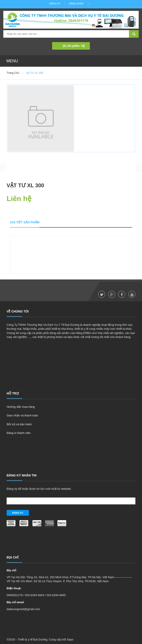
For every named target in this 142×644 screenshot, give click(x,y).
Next (139, 168)
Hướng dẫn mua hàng (21, 407)
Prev (3, 168)
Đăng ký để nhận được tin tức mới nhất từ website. (39, 489)
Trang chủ (13, 73)
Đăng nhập (77, 4)
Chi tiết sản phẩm (25, 222)
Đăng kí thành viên (19, 433)
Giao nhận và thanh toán (22, 415)
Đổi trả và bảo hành (19, 424)
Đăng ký (55, 4)
